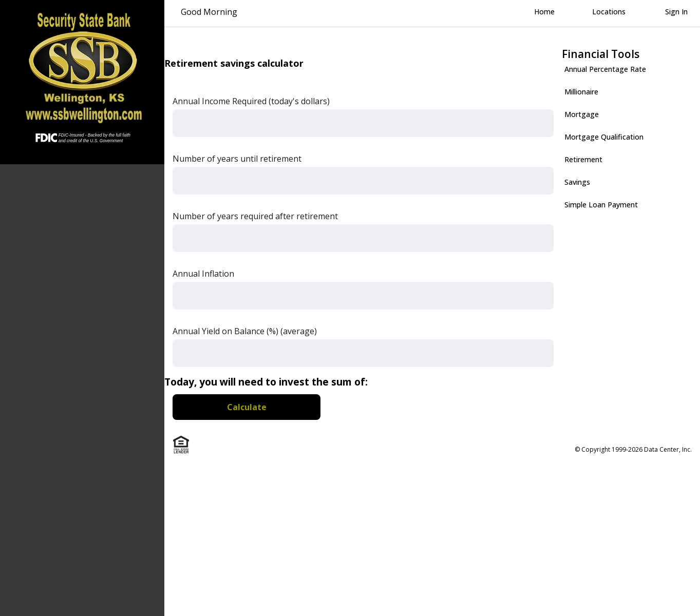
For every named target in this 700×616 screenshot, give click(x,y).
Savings (577, 182)
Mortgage (582, 114)
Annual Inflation (203, 274)
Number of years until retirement (237, 159)
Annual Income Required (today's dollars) (251, 101)
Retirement (583, 159)
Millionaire (581, 92)
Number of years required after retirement (255, 216)
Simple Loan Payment (601, 205)
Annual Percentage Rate (605, 69)
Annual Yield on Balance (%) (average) (245, 331)
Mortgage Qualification (604, 137)
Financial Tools (601, 54)
